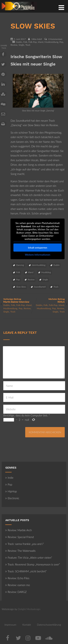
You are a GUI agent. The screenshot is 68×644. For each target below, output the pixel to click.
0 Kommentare (55, 39)
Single (21, 45)
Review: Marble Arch (18, 530)
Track (28, 45)
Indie (9, 478)
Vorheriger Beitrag (19, 300)
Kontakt (27, 625)
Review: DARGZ (16, 592)
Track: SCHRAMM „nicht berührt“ (26, 571)
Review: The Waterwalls (20, 551)
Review (14, 45)
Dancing (20, 265)
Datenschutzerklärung (49, 625)
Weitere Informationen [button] (38, 255)
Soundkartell (40, 287)
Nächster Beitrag (49, 300)
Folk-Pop (33, 42)
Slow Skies (21, 287)
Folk (25, 42)
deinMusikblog (39, 265)
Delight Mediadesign (29, 609)
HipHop (11, 491)
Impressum (10, 625)
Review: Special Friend (19, 537)
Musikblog (46, 272)
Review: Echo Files (17, 578)
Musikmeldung (51, 42)
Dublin (19, 42)
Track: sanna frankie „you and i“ (24, 544)
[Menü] (61, 7)
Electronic (12, 498)
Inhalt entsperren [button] (38, 248)
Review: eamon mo (18, 585)
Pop (61, 42)
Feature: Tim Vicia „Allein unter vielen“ (29, 558)
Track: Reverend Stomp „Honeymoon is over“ (33, 564)
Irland (41, 42)
